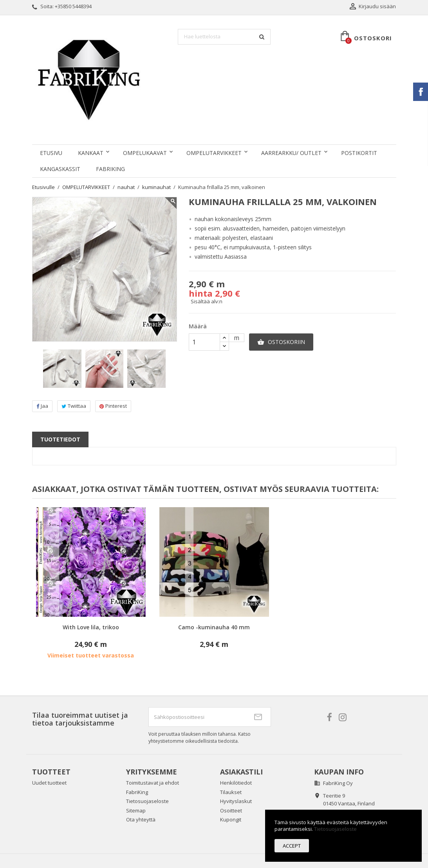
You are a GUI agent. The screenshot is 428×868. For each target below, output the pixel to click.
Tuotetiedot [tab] (60, 439)
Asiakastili (241, 772)
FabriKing (110, 169)
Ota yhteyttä (141, 819)
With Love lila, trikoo (91, 627)
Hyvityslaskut (236, 801)
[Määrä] (204, 342)
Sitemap (136, 810)
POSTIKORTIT (359, 153)
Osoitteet (231, 810)
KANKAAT (91, 153)
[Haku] (224, 37)
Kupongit (231, 819)
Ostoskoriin (281, 342)
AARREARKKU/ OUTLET (291, 153)
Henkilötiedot (236, 783)
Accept (292, 846)
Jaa (42, 406)
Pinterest (113, 406)
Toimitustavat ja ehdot (153, 783)
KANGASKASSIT (60, 169)
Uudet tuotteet (49, 783)
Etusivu (51, 153)
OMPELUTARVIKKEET (214, 153)
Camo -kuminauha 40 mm (214, 627)
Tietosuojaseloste (147, 801)
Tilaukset (231, 792)
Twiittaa (74, 406)
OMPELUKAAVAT (145, 153)
